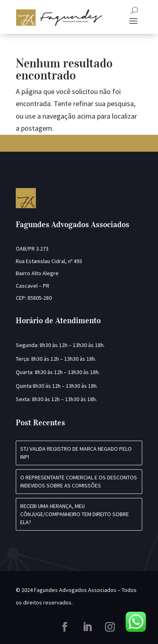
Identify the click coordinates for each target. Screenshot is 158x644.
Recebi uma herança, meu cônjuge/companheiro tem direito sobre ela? (75, 514)
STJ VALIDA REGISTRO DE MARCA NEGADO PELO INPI (76, 453)
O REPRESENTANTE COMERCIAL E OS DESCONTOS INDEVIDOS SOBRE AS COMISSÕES (79, 481)
